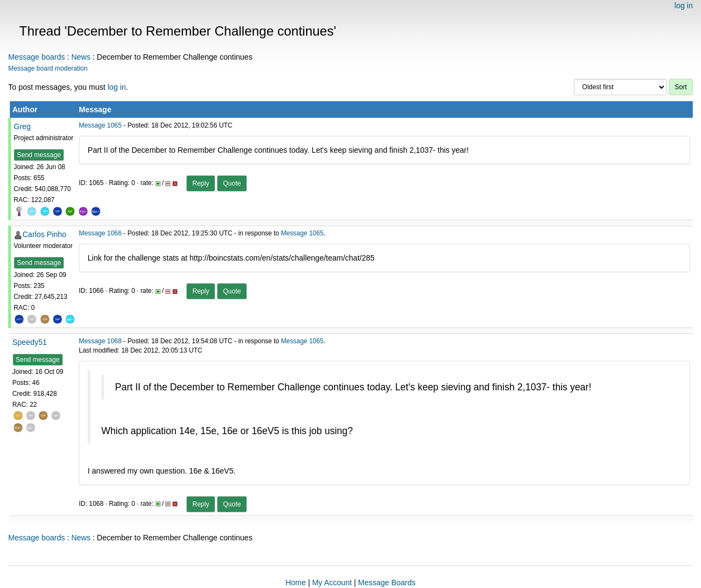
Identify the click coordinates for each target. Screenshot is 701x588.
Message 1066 (100, 233)
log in (684, 5)
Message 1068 (100, 341)
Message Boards (387, 583)
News (81, 57)
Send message (39, 155)
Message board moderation (48, 68)
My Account (332, 583)
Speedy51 (30, 342)
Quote (232, 183)
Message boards (37, 57)
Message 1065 (100, 125)
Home (295, 583)
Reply (201, 183)
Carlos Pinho (44, 234)
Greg (22, 126)
